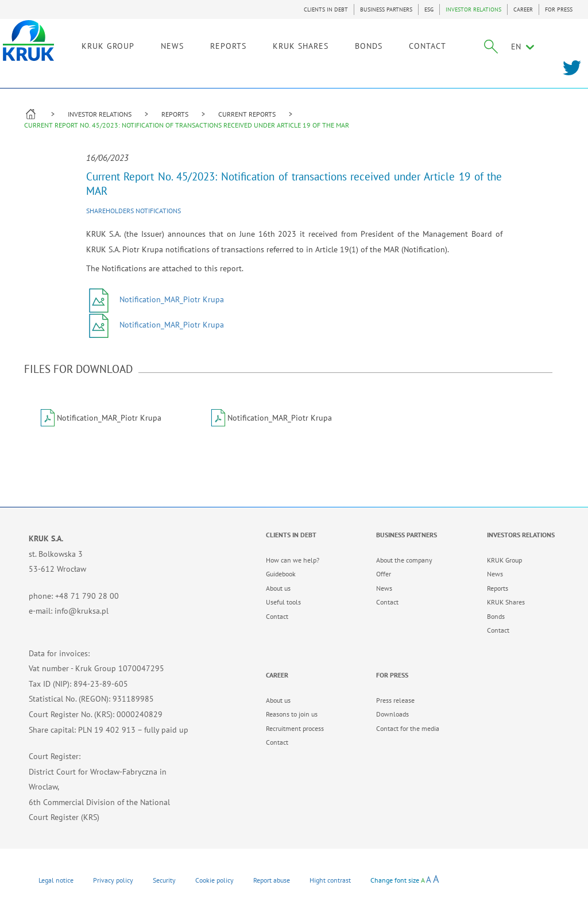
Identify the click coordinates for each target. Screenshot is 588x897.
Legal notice (56, 880)
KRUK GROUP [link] (128, 44)
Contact (277, 616)
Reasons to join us (292, 714)
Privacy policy (113, 880)
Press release (395, 700)
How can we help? (293, 560)
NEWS (192, 44)
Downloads (392, 714)
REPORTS (175, 114)
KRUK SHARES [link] (321, 44)
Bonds (496, 616)
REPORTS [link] (248, 44)
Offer (384, 574)
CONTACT (448, 44)
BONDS (389, 44)
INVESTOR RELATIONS (473, 9)
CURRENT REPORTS (247, 114)
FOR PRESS (559, 9)
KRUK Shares (506, 602)
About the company (404, 560)
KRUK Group (504, 560)
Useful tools (283, 602)
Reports (498, 588)
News (384, 588)
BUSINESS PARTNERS (386, 9)
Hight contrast (330, 880)
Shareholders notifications (134, 211)
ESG (429, 9)
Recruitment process (295, 728)
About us (278, 588)
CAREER (523, 9)
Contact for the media (408, 728)
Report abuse (272, 880)
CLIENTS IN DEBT (326, 9)
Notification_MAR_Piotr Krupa (155, 299)
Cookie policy (214, 880)
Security (164, 880)
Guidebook (281, 574)
